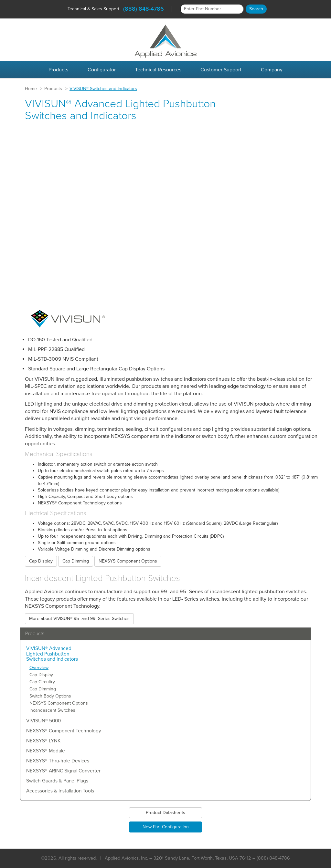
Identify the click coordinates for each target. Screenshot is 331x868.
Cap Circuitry (42, 682)
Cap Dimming (76, 561)
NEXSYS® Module (46, 751)
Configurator (102, 70)
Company (272, 70)
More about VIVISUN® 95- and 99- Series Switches (79, 619)
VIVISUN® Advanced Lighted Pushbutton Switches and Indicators (52, 654)
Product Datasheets (165, 813)
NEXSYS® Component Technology (64, 731)
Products (58, 70)
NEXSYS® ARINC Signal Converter (63, 771)
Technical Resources (158, 70)
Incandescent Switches (52, 710)
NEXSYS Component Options (128, 561)
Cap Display (41, 561)
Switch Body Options (50, 696)
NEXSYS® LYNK (43, 741)
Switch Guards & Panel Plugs (57, 781)
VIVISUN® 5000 (43, 721)
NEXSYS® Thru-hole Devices (58, 761)
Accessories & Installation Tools (60, 791)
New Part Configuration (166, 827)
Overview (39, 668)
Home (31, 89)
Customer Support (221, 70)
